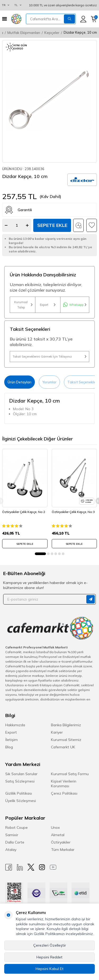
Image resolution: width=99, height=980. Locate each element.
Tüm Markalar (63, 850)
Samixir (12, 835)
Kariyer (57, 732)
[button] (40, 554)
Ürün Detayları (20, 382)
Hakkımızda (15, 725)
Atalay (11, 850)
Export (48, 305)
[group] (49, 101)
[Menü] (4, 19)
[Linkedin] (20, 867)
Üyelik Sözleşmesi (21, 801)
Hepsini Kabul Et (50, 969)
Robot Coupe (16, 827)
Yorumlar (49, 382)
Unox (55, 827)
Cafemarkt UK (63, 747)
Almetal (58, 835)
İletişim (11, 740)
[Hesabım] (83, 19)
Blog (9, 747)
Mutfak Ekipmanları (24, 33)
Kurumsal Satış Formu (70, 774)
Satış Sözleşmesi (20, 781)
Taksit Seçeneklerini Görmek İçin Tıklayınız (49, 357)
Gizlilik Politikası (19, 793)
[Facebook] (9, 867)
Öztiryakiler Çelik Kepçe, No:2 (24, 512)
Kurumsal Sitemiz (66, 740)
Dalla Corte (15, 842)
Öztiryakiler (61, 842)
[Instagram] (42, 867)
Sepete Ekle (52, 225)
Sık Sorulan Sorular (21, 774)
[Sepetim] (94, 19)
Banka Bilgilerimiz (66, 725)
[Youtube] (53, 867)
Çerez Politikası (64, 793)
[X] (31, 867)
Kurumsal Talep (23, 305)
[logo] (16, 19)
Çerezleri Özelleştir (50, 945)
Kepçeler (52, 33)
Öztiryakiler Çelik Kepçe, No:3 (73, 512)
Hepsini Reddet (49, 957)
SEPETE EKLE (25, 544)
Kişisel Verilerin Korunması (64, 784)
